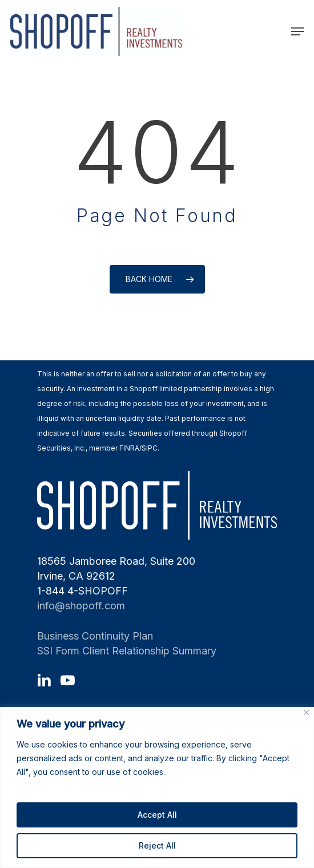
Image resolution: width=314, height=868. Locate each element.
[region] (157, 787)
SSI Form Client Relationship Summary (127, 651)
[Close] (306, 712)
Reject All (157, 845)
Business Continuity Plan (95, 636)
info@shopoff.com (81, 606)
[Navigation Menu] (297, 31)
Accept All (157, 815)
